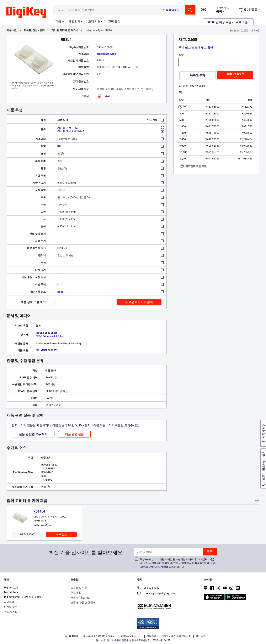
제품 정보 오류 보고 (33, 302)
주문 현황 (76, 593)
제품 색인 (12, 30)
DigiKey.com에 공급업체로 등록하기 (24, 597)
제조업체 (75, 21)
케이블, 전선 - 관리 (34, 30)
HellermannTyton (107, 54)
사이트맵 (9, 602)
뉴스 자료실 (11, 612)
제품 (58, 21)
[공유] (255, 30)
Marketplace (11, 592)
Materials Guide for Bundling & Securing (59, 344)
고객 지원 (94, 21)
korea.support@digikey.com (156, 594)
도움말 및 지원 (79, 588)
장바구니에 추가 (235, 75)
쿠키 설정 (201, 636)
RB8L (60, 292)
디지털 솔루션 (12, 607)
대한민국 (72, 636)
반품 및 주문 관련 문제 (83, 603)
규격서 (103, 96)
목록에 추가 (198, 75)
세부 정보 (61, 535)
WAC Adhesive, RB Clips (50, 337)
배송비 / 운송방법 (81, 598)
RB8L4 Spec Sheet (47, 333)
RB (59, 146)
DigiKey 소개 (11, 588)
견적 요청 (114, 21)
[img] (26, 12)
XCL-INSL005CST (46, 350)
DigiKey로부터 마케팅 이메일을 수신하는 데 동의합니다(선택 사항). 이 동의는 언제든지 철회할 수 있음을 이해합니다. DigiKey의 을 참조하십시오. (178, 563)
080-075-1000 (148, 588)
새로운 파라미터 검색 (139, 302)
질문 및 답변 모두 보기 (33, 434)
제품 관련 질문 (74, 434)
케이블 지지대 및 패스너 (65, 30)
